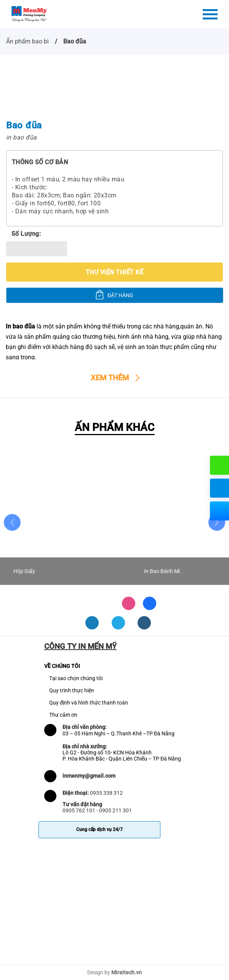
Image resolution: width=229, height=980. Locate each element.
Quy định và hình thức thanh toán (89, 703)
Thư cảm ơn (63, 715)
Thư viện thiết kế (114, 272)
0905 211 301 (115, 810)
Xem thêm (110, 378)
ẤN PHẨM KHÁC (114, 427)
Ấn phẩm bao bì (27, 41)
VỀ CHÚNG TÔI (62, 666)
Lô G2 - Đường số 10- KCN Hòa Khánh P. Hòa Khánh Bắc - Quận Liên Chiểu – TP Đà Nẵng (122, 756)
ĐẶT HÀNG (120, 295)
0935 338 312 (106, 793)
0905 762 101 (79, 810)
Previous (12, 522)
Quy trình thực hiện (72, 690)
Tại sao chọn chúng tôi (76, 678)
